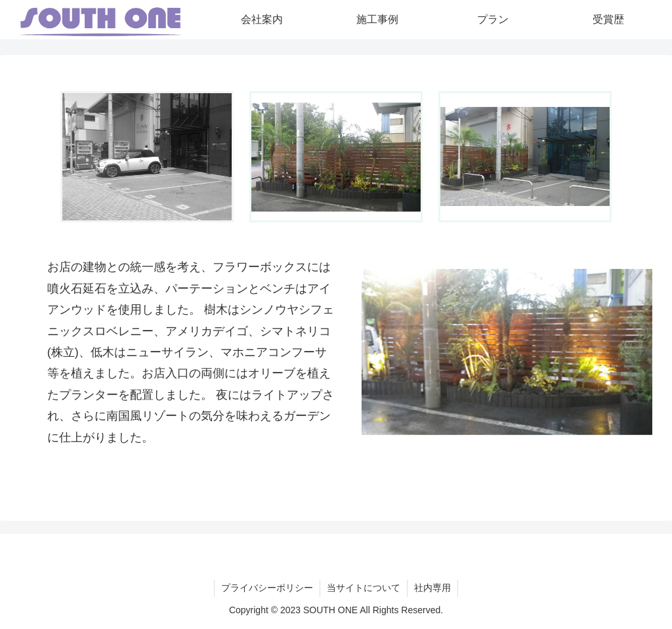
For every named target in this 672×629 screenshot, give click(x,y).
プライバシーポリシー (267, 588)
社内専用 (432, 588)
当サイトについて (364, 588)
